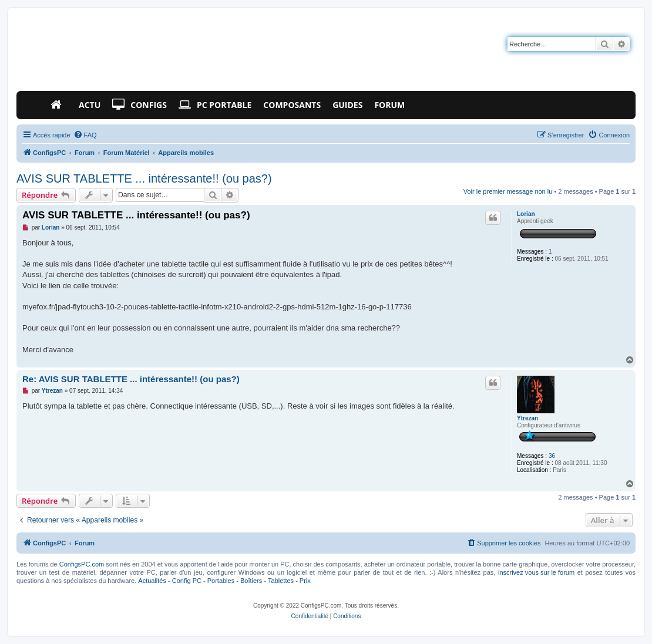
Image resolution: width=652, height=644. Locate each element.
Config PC (187, 581)
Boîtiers (251, 581)
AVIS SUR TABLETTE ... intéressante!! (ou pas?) (144, 178)
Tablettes (281, 581)
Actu (90, 105)
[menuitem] (85, 135)
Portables (221, 581)
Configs (140, 105)
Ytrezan (527, 418)
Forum (389, 105)
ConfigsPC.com (82, 564)
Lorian (526, 214)
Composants (292, 105)
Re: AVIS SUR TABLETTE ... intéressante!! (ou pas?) (131, 379)
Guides (347, 105)
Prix (305, 581)
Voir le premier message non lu (508, 191)
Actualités (152, 581)
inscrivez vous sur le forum (536, 572)
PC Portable (215, 105)
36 (552, 456)
